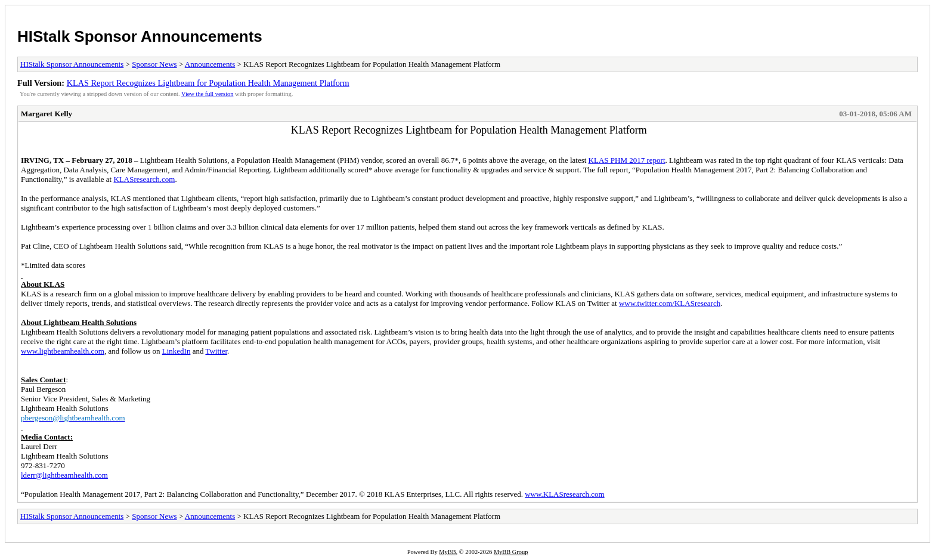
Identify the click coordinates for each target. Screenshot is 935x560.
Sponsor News (154, 64)
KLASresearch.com (144, 179)
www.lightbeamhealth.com (63, 351)
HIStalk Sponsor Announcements (140, 36)
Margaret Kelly (47, 114)
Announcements (210, 64)
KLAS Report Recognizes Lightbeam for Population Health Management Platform (208, 83)
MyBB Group (511, 552)
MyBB (447, 552)
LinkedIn (177, 351)
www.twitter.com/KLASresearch (670, 303)
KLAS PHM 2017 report (627, 160)
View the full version (207, 94)
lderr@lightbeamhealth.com (64, 475)
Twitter (216, 351)
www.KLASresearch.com (564, 494)
